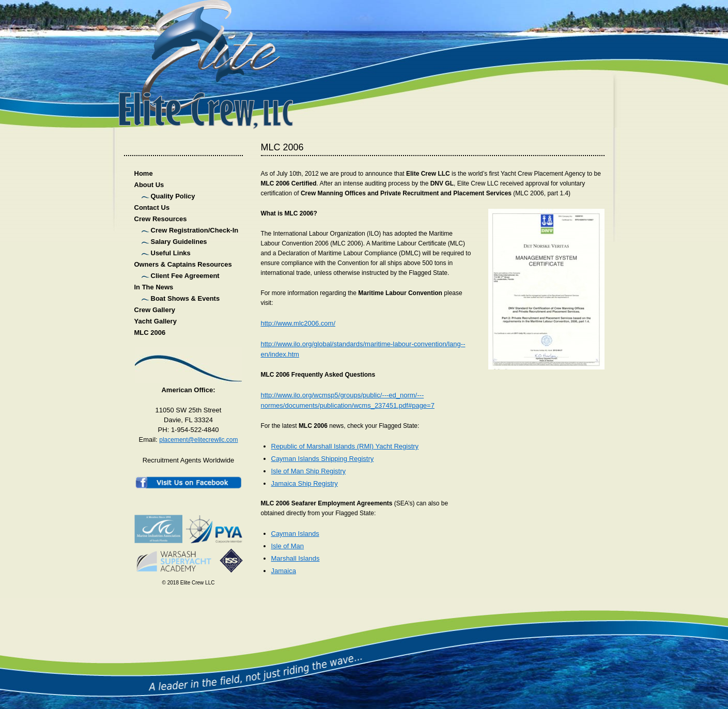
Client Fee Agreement (185, 276)
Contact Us (152, 207)
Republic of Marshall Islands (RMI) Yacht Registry (345, 446)
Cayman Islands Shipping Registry (323, 459)
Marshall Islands (296, 558)
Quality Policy (173, 196)
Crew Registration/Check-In (195, 230)
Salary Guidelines (179, 242)
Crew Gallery (155, 310)
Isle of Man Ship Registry (309, 471)
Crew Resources (161, 219)
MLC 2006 (150, 333)
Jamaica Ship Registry (305, 483)
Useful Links (171, 253)
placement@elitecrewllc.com (198, 440)
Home (144, 173)
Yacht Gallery (156, 321)
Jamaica (284, 571)
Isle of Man (288, 546)
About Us (149, 185)
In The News (154, 287)
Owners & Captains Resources (183, 264)
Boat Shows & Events (185, 298)
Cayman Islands (295, 534)
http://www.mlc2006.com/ (298, 323)
